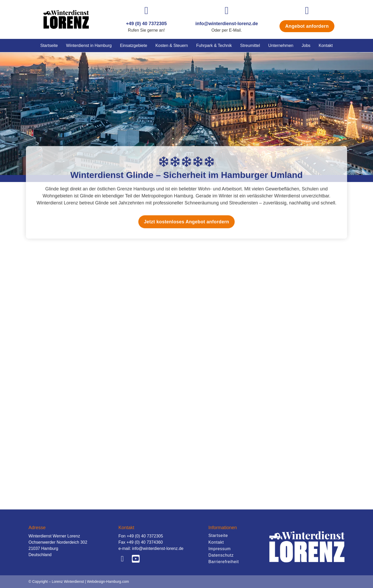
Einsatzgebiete (134, 45)
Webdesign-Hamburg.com (108, 582)
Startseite (49, 45)
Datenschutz (221, 555)
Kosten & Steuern (172, 45)
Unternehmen (281, 45)
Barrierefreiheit (224, 562)
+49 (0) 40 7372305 (146, 24)
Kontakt (326, 45)
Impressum (219, 549)
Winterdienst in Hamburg (89, 45)
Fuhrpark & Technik (214, 45)
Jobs (306, 45)
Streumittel (250, 45)
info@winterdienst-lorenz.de (227, 24)
